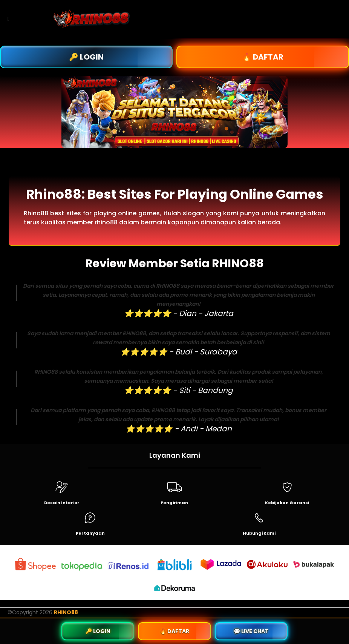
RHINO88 (66, 612)
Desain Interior (62, 503)
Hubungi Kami (259, 533)
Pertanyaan (90, 533)
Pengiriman (174, 503)
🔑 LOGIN (86, 57)
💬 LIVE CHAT (251, 631)
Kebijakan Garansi (287, 503)
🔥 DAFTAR (263, 57)
